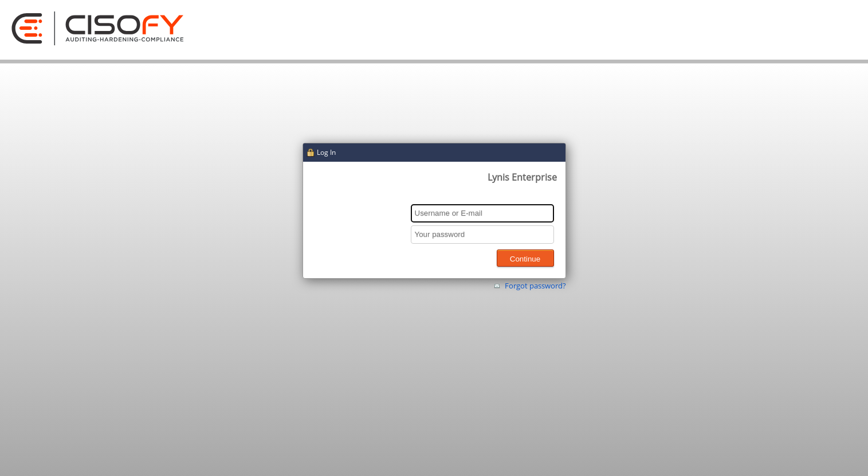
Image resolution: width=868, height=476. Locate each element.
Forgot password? (535, 286)
